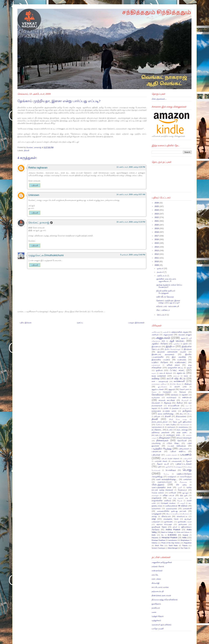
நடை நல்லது (182, 430)
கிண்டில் (188, 384)
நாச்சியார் (156, 608)
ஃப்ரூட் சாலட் (177, 370)
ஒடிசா (189, 368)
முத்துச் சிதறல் (158, 616)
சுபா (187, 406)
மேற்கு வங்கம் (158, 493)
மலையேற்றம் (186, 477)
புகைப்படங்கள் (183, 464)
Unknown (34, 195)
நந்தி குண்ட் (182, 432)
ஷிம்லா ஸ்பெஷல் (164, 524)
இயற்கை (188, 349)
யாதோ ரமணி (158, 629)
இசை (185, 344)
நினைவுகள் (162, 440)
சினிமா (180, 403)
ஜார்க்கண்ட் (169, 522)
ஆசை (183, 338)
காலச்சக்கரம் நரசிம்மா (159, 384)
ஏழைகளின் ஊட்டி (175, 368)
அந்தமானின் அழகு (179, 332)
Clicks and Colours (183, 532)
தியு (181, 414)
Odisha (154, 543)
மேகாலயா (182, 490)
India (184, 538)
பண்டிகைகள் (184, 449)
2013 (157, 250)
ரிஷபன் (180, 501)
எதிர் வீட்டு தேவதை (165, 297)
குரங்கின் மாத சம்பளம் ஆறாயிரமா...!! (166, 280)
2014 (157, 247)
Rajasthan (188, 543)
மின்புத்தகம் (158, 485)
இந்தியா (170, 346)
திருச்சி (168, 416)
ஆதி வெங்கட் (177, 341)
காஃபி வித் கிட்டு (176, 378)
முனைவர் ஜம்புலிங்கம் (161, 625)
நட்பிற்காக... (157, 430)
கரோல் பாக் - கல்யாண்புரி (168, 306)
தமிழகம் (187, 411)
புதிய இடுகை (25, 323)
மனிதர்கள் (187, 479)
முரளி (180, 487)
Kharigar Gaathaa (158, 540)
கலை (186, 376)
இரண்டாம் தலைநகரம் (163, 354)
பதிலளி (35, 185)
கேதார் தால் (184, 389)
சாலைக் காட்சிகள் (167, 400)
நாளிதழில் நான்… (174, 435)
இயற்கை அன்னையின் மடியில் (172, 352)
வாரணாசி (187, 509)
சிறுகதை (168, 403)
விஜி (154, 519)
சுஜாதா (154, 408)
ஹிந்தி (175, 527)
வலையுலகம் (171, 509)
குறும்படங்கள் (158, 389)
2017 (157, 236)
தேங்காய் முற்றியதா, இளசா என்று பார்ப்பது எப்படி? (168, 302)
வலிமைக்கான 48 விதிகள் (176, 506)
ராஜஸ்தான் (157, 498)
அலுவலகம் (168, 335)
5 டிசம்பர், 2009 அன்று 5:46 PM (133, 255)
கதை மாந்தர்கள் (159, 376)
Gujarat (185, 535)
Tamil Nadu (173, 545)
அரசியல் (155, 335)
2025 (157, 206)
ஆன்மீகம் (176, 344)
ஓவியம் (159, 370)
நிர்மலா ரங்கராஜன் (184, 438)
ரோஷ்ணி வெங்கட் (169, 503)
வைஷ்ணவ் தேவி (171, 519)
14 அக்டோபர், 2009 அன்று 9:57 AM (131, 194)
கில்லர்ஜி (156, 583)
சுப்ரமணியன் (174, 406)
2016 (157, 239)
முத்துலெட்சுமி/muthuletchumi (46, 255)
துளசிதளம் (156, 604)
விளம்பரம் (166, 516)
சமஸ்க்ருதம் (171, 397)
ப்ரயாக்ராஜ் (156, 443)
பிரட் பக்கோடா (163, 310)
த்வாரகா (175, 408)
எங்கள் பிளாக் (158, 566)
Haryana (155, 538)
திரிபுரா (157, 416)
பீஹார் (189, 461)
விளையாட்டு (182, 516)
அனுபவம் (163, 338)
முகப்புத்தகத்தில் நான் (161, 487)
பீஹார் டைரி (163, 464)
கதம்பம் (181, 373)
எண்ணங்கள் (156, 365)
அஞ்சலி (165, 332)
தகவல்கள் (186, 408)
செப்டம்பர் (162, 315)
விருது (154, 516)
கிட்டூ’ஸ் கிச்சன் (175, 384)
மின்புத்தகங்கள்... (159, 99)
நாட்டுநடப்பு (157, 435)
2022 (157, 217)
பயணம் (186, 454)
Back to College (167, 532)
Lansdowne (172, 540)
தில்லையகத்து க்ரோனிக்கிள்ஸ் (165, 600)
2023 (157, 214)
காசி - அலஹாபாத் (160, 381)
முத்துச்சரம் (156, 620)
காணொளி (179, 381)
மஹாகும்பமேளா (165, 482)
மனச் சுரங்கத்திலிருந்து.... (167, 479)
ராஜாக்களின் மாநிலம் (161, 501)
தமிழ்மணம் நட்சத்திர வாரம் (164, 411)
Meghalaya (185, 540)
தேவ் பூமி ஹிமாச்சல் (182, 422)
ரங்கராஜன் (155, 495)
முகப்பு (80, 323)
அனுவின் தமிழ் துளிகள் (162, 562)
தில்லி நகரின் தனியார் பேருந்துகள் (166, 292)
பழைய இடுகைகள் (136, 323)
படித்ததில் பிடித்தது (162, 449)
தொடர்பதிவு (171, 424)
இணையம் (156, 347)
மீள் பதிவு (181, 485)
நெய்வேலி (182, 441)
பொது (187, 470)
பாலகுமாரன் (176, 461)
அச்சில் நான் (156, 332)
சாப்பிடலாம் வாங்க (160, 587)
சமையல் (187, 397)
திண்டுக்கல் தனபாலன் (161, 595)
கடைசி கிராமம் (166, 373)
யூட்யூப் (186, 493)
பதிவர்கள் (156, 455)
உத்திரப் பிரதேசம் (160, 362)
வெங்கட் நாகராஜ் (34, 147)
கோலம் (183, 392)
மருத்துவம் (172, 477)
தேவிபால (159, 425)
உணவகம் (182, 360)
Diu (162, 535)
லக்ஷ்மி (183, 503)
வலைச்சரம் (156, 509)
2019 (157, 228)
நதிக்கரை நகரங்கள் (161, 432)
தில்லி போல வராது (178, 419)
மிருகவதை (183, 482)
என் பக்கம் (156, 579)
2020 (157, 225)
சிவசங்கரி (185, 400)
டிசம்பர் (160, 268)
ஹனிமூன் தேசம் (159, 527)
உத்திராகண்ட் (181, 362)
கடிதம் (154, 373)
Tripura (185, 545)
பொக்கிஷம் (171, 470)
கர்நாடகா (176, 376)
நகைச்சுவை (183, 427)
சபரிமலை (156, 397)
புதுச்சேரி (168, 467)
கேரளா (154, 392)
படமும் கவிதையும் (177, 446)
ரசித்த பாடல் (168, 495)
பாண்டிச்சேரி (187, 459)
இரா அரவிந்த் (179, 357)
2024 (157, 210)
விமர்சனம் (186, 514)
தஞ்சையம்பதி (158, 591)
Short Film (159, 545)
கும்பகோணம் (162, 387)
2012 (157, 254)
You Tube (184, 548)
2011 (157, 258)
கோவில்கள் (158, 395)
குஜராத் (172, 389)
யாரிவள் (172, 493)
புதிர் (159, 467)
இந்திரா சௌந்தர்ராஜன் (173, 349)
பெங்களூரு (178, 467)
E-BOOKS (172, 535)
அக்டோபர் (162, 276)
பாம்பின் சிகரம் (161, 461)
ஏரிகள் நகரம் (173, 365)
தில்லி (27, 150)
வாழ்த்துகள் (157, 514)
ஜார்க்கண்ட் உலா (185, 522)
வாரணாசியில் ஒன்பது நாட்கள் (172, 511)
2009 (157, 265)
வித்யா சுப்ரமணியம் (173, 514)
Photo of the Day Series (170, 543)
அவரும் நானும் (185, 335)
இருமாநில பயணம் (161, 360)
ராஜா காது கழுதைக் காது (178, 498)
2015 (157, 243)
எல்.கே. (155, 575)
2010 (157, 261)
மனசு (154, 612)
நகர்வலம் (171, 427)
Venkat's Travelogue (158, 548)
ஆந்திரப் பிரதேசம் (160, 344)
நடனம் (170, 430)
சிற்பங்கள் (156, 403)
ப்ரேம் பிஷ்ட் (173, 443)
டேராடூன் (165, 408)
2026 (157, 203)
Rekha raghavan (38, 168)
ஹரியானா (183, 524)
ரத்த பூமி (184, 495)
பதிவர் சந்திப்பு (178, 451)
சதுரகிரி (185, 395)
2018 (157, 232)
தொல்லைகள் (185, 425)
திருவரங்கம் (181, 416)
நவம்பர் (161, 272)
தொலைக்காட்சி (158, 427)
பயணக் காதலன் (171, 455)
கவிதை (156, 378)
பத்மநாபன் (156, 451)
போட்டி (166, 474)
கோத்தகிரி (167, 392)
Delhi (154, 535)
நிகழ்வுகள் (165, 438)
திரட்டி (189, 414)
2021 (157, 221)
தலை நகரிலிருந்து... (166, 414)
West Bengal (173, 548)
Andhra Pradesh (173, 530)
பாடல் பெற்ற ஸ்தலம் (170, 458)
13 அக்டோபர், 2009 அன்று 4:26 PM (131, 167)
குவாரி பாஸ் (181, 387)
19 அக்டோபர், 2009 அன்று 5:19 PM (131, 222)
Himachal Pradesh (170, 538)
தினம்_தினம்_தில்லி (160, 422)
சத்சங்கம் (175, 395)
